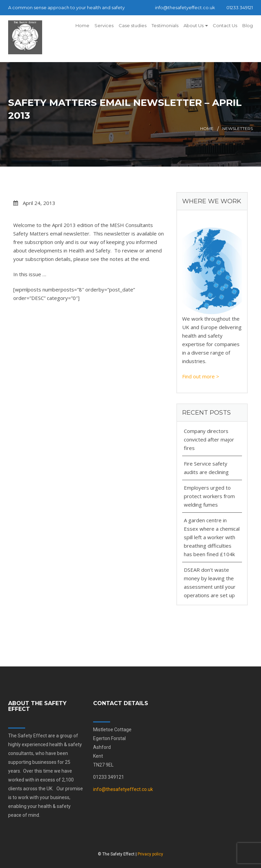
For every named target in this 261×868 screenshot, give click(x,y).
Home (82, 25)
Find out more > (201, 376)
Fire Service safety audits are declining (206, 468)
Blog (248, 25)
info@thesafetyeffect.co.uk (181, 7)
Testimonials (165, 25)
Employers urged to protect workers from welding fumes (209, 496)
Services (104, 25)
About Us (194, 25)
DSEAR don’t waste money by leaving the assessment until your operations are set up (210, 582)
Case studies (133, 25)
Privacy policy (150, 854)
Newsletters (238, 128)
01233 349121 (237, 7)
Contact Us (225, 25)
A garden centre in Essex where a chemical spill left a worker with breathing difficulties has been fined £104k (212, 537)
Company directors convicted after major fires (209, 439)
